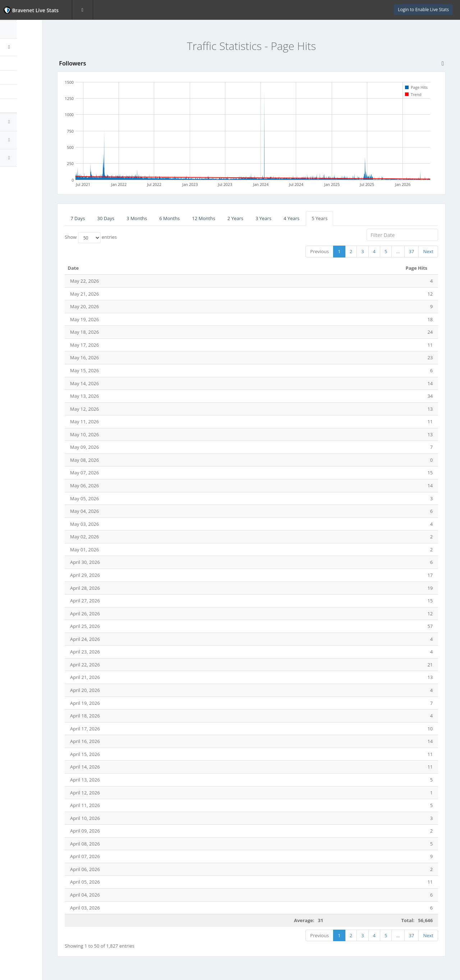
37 (412, 251)
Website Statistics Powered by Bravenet (30, 177)
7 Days (107, 218)
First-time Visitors (31, 91)
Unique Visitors (28, 77)
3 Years (293, 218)
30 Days (135, 218)
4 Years (321, 218)
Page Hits (22, 63)
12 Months (233, 218)
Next (428, 251)
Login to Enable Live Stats (423, 10)
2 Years (265, 218)
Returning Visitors (31, 106)
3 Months (166, 218)
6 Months (199, 218)
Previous (319, 251)
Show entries (120, 238)
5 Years (349, 218)
